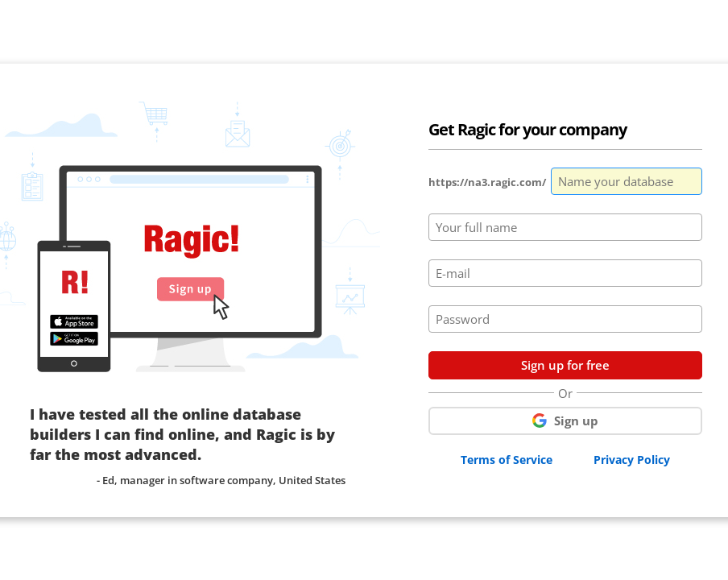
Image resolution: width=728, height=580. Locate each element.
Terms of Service (507, 460)
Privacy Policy (632, 460)
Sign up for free (565, 365)
